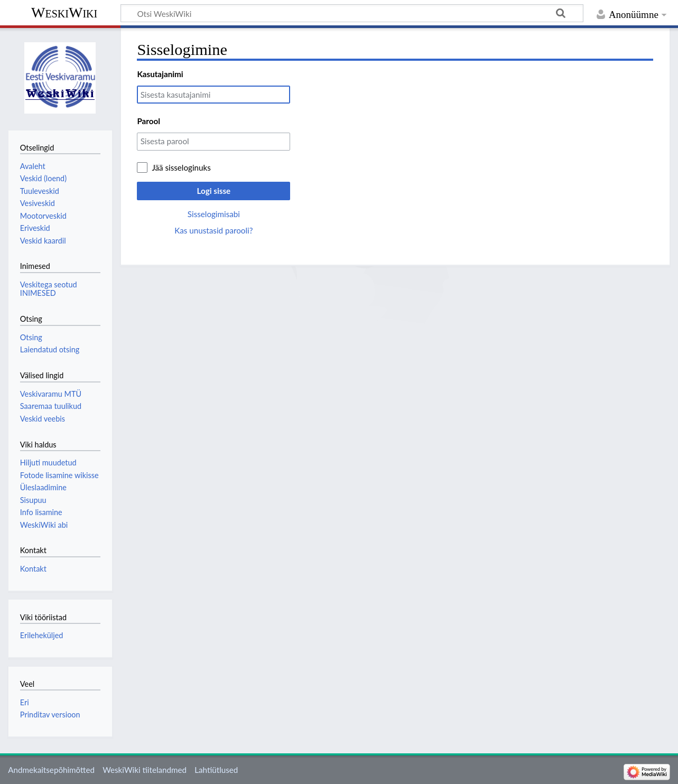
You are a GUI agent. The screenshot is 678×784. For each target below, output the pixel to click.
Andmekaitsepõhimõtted (51, 770)
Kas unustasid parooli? (213, 230)
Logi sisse (214, 191)
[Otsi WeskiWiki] (352, 13)
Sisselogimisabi (214, 214)
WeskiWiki (64, 12)
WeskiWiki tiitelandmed (145, 770)
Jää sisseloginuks (181, 167)
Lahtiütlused (216, 770)
